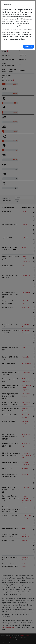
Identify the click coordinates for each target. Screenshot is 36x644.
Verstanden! (28, 47)
